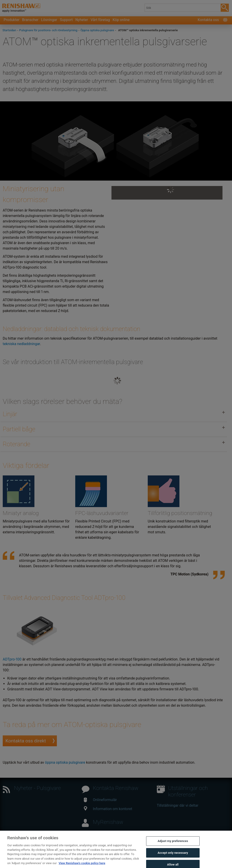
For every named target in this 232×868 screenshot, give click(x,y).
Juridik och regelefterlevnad (49, 859)
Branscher (30, 20)
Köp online (121, 20)
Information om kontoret (108, 809)
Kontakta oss (208, 20)
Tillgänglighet (85, 859)
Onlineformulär (100, 800)
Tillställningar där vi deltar (178, 805)
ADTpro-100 (12, 659)
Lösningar (49, 20)
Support (66, 20)
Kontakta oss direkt (26, 741)
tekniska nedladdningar (21, 344)
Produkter (12, 20)
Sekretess (106, 859)
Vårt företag (100, 20)
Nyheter (82, 20)
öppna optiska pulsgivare (65, 762)
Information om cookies (136, 859)
